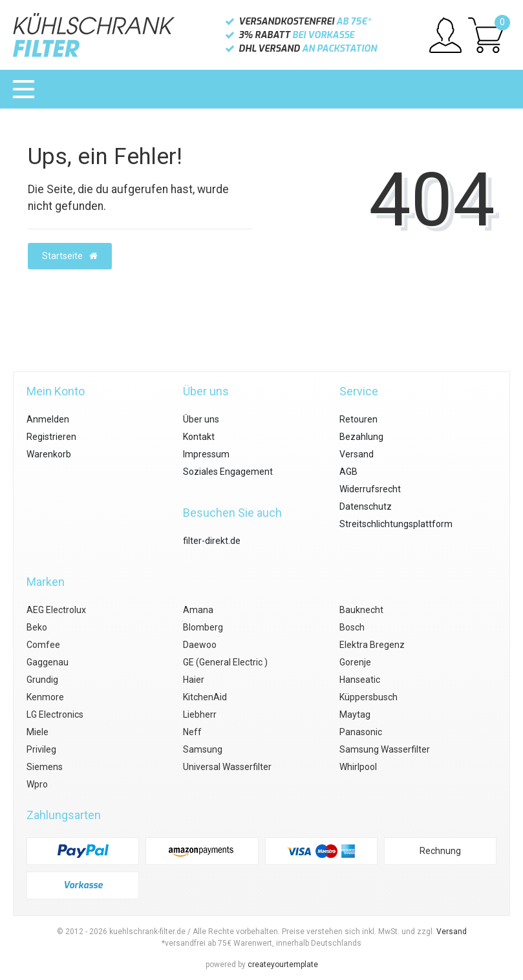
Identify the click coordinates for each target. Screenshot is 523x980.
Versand (357, 454)
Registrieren (51, 437)
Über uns (201, 419)
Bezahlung (361, 437)
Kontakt (199, 437)
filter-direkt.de (212, 541)
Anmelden (48, 419)
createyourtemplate (283, 964)
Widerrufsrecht (370, 489)
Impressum (206, 454)
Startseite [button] (70, 256)
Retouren (358, 419)
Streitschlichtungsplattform (396, 524)
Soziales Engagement (228, 472)
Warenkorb (49, 454)
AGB (348, 472)
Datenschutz (366, 506)
